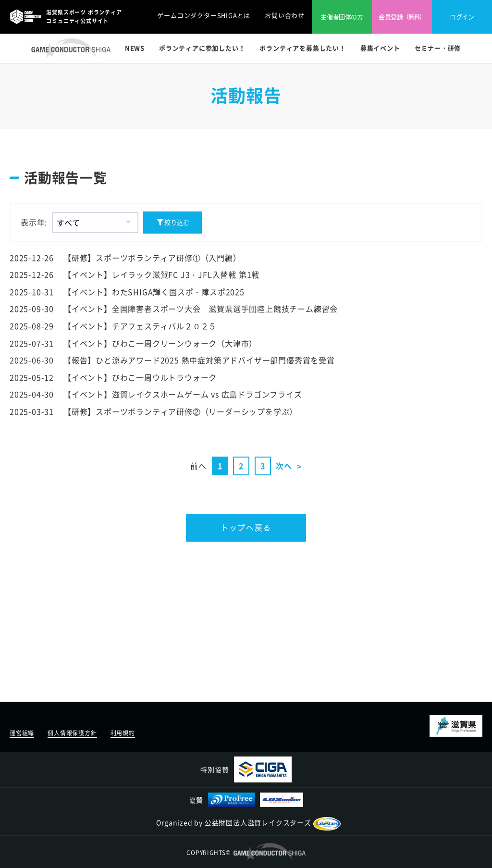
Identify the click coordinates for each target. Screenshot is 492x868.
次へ (284, 466)
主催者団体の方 (342, 17)
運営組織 (22, 733)
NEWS (135, 48)
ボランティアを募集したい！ (302, 48)
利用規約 (123, 733)
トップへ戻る (246, 527)
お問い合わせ (285, 15)
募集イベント (380, 48)
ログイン (462, 17)
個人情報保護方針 (72, 733)
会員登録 (402, 17)
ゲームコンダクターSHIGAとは (204, 15)
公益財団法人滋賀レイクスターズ (273, 822)
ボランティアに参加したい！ (202, 48)
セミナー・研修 (438, 48)
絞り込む (173, 222)
